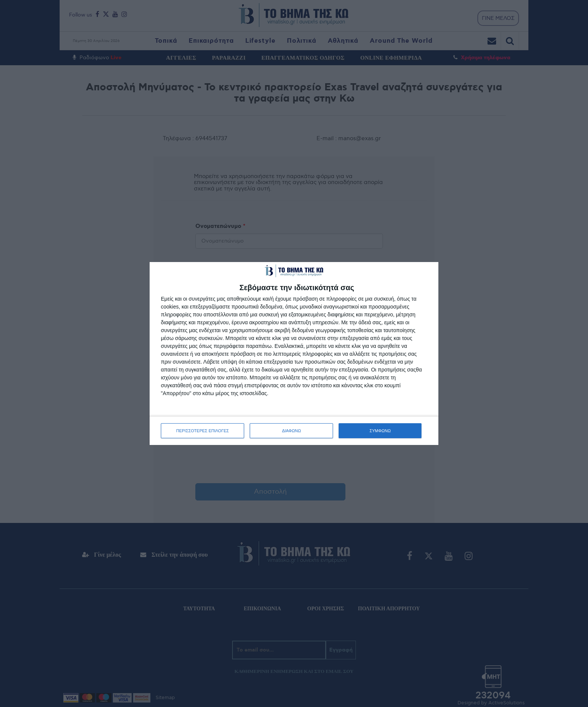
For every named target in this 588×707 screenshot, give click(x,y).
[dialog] (294, 353)
